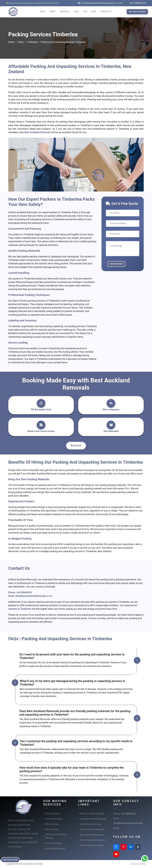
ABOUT (53, 12)
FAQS (77, 12)
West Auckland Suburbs (92, 829)
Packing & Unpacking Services (56, 836)
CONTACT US (106, 12)
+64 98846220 (24, 592)
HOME (43, 12)
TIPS (85, 12)
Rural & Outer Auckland (92, 845)
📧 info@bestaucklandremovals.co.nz (100, 3)
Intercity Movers (53, 843)
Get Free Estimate (137, 12)
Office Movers (52, 824)
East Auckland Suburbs (92, 835)
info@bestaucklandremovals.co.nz (34, 596)
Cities (21, 42)
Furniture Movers (54, 819)
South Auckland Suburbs (93, 840)
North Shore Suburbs (91, 824)
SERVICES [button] (64, 12)
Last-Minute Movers (55, 848)
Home (11, 42)
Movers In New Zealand (92, 814)
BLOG (94, 12)
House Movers (52, 814)
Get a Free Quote (12, 859)
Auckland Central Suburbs (93, 819)
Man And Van (52, 829)
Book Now (76, 446)
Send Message (116, 264)
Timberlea (32, 42)
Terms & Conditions (138, 864)
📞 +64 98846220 (136, 3)
